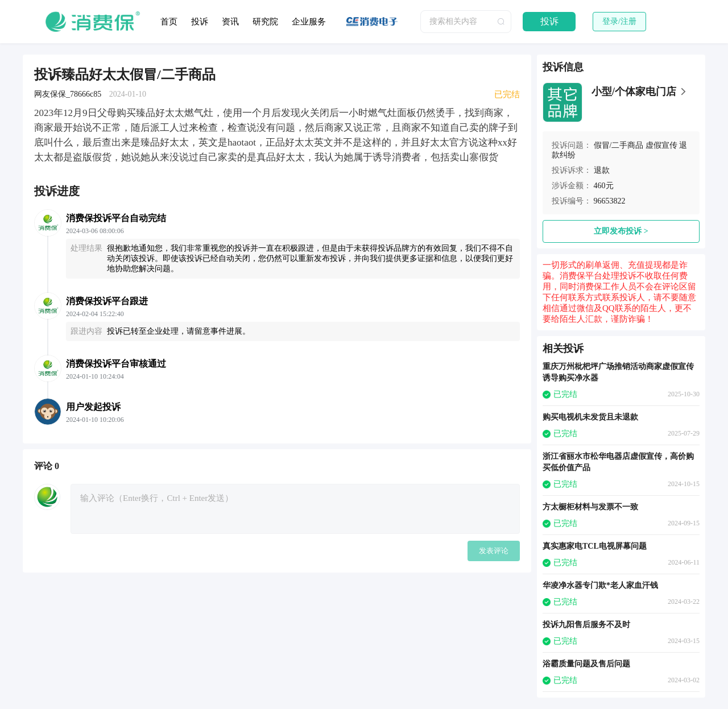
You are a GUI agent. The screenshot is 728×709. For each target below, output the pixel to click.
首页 (169, 22)
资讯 (230, 22)
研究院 (265, 22)
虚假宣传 (661, 145)
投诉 (200, 22)
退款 (602, 170)
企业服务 (309, 22)
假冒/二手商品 (619, 145)
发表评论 (494, 551)
